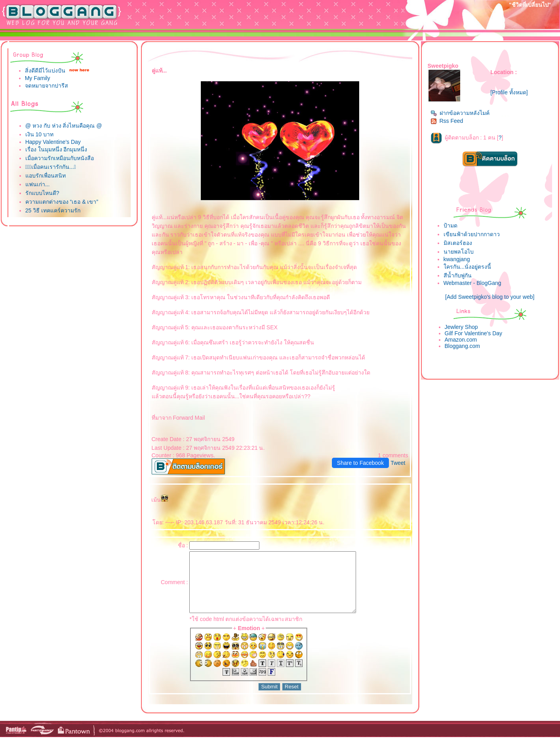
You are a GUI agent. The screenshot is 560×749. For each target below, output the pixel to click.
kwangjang (457, 259)
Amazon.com (461, 340)
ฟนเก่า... (38, 184)
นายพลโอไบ (459, 252)
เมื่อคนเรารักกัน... (51, 167)
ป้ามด (450, 225)
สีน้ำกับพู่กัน (458, 275)
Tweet (398, 463)
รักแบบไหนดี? (42, 193)
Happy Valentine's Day (53, 142)
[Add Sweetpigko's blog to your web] (490, 297)
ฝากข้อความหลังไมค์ (460, 113)
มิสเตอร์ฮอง (458, 243)
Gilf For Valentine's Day (474, 333)
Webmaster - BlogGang (472, 283)
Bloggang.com (463, 346)
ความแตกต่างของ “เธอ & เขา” (62, 202)
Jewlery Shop (461, 327)
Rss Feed (447, 121)
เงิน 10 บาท (39, 134)
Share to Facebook (360, 463)
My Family (38, 78)
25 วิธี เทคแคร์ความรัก (53, 210)
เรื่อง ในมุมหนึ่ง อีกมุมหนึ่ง (56, 149)
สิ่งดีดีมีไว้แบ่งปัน (45, 71)
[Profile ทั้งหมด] (509, 92)
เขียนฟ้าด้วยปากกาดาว (472, 234)
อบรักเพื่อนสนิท (46, 176)
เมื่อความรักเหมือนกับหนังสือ (60, 158)
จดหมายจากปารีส (47, 86)
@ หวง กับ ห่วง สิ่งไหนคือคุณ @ (64, 126)
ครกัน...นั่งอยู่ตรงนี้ (468, 267)
